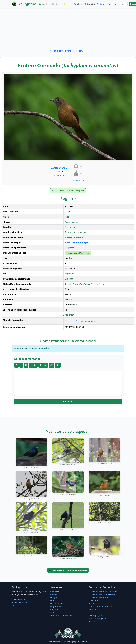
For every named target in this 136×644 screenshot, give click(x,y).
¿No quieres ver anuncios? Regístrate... (68, 51)
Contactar (59, 175)
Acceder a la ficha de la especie (68, 191)
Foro (52, 600)
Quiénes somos (19, 599)
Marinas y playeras (97, 618)
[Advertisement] (68, 29)
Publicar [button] (78, 4)
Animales (55, 591)
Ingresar (112, 4)
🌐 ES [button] (54, 4)
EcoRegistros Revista (98, 597)
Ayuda (53, 612)
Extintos (92, 609)
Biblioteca (93, 600)
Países (92, 603)
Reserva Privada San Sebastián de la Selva (84, 284)
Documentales (57, 603)
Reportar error (78, 181)
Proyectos (55, 609)
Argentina (69, 274)
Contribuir (101, 4)
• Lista (33, 365)
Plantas (54, 594)
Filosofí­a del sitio (20, 602)
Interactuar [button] (90, 4)
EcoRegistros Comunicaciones (103, 591)
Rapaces (93, 621)
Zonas (91, 612)
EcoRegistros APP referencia (102, 594)
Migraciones (56, 606)
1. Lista (43, 365)
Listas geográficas (97, 615)
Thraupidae (70, 227)
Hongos (54, 597)
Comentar (68, 401)
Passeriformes (71, 222)
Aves (67, 217)
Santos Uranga (59, 168)
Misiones (69, 279)
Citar (14, 605)
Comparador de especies (100, 606)
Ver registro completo (85, 321)
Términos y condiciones (61, 615)
